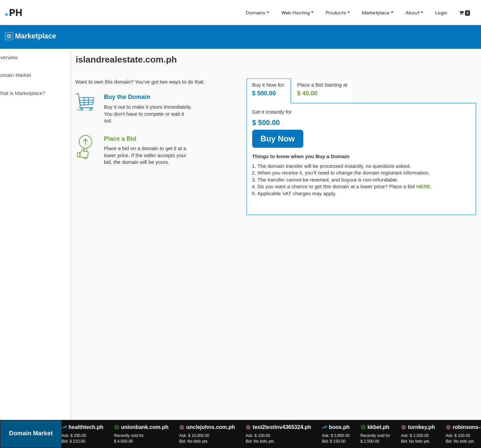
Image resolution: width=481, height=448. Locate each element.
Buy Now (284, 139)
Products (336, 12)
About (413, 12)
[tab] (429, 186)
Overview (17, 57)
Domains (256, 12)
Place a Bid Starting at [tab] (328, 90)
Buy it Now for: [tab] (275, 90)
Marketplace (376, 12)
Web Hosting (296, 12)
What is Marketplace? (31, 93)
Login (441, 12)
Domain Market (24, 75)
